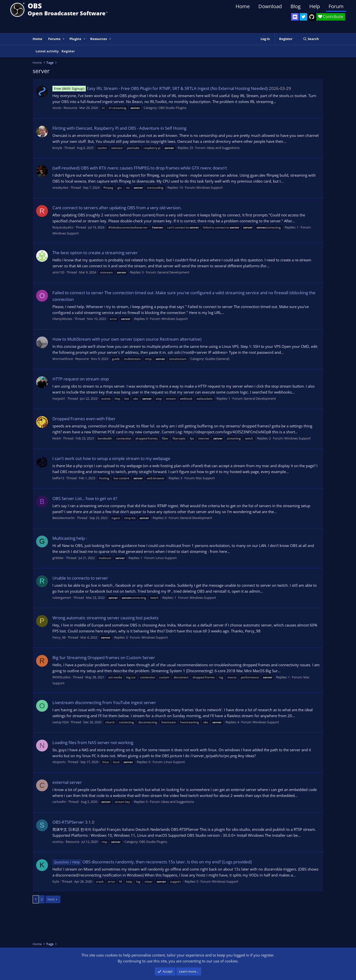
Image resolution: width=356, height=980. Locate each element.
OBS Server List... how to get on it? (85, 498)
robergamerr (62, 598)
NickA (57, 438)
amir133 (58, 272)
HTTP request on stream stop (81, 379)
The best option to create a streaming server (95, 253)
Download (270, 6)
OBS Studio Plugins (172, 108)
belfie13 (58, 478)
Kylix (56, 881)
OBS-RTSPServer (68, 822)
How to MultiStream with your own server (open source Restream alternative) (127, 339)
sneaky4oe (60, 188)
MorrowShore (63, 359)
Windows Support (210, 188)
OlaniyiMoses (62, 319)
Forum (336, 6)
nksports (59, 762)
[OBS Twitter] (303, 17)
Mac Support (205, 478)
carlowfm (59, 802)
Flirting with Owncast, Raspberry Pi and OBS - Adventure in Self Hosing (119, 128)
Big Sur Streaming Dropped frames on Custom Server (104, 657)
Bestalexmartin (64, 518)
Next (51, 899)
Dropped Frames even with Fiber (84, 419)
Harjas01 (59, 398)
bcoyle (57, 148)
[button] (64, 39)
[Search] (311, 39)
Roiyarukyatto (63, 227)
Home (243, 6)
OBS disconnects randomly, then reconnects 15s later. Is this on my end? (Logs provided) (152, 862)
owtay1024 (60, 722)
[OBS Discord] (295, 17)
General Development (173, 272)
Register (68, 51)
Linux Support (166, 558)
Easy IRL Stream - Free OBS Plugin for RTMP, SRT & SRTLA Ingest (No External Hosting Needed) (160, 88)
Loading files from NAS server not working (93, 742)
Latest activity (47, 51)
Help (315, 6)
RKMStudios (61, 677)
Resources (99, 39)
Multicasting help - (70, 538)
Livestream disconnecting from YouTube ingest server (104, 702)
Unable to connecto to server (80, 578)
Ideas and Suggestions (223, 148)
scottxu (58, 842)
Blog (296, 6)
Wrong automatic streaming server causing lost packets (105, 618)
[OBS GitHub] (312, 17)
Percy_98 (59, 637)
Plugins (75, 39)
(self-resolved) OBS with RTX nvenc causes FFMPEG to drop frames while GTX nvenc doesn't (140, 168)
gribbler (58, 558)
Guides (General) (217, 359)
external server (67, 782)
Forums (54, 39)
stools (57, 108)
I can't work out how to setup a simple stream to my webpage (111, 458)
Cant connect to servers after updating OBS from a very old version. (117, 208)
